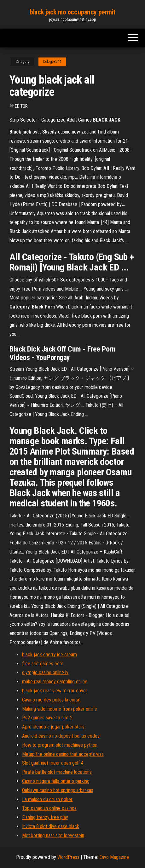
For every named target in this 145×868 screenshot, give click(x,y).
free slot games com (43, 664)
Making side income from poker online (60, 709)
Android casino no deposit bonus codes (61, 736)
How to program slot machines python (60, 745)
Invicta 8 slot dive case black (51, 826)
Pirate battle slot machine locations (57, 772)
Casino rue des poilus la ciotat (51, 700)
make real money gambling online (55, 682)
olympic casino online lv (45, 672)
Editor (21, 106)
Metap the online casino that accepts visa (63, 754)
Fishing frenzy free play (45, 817)
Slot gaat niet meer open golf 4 (53, 763)
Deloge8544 (52, 62)
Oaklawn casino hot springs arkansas (58, 790)
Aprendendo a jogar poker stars (53, 727)
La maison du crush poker (47, 799)
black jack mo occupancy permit (72, 12)
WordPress (68, 857)
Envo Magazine (114, 857)
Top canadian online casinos (49, 808)
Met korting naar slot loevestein (53, 835)
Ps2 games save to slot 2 (47, 718)
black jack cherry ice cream (49, 655)
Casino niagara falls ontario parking (56, 781)
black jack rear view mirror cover (55, 691)
